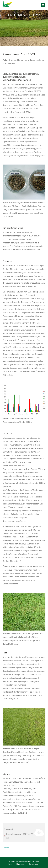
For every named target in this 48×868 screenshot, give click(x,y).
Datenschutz (33, 864)
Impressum (21, 864)
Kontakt (11, 864)
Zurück (7, 848)
